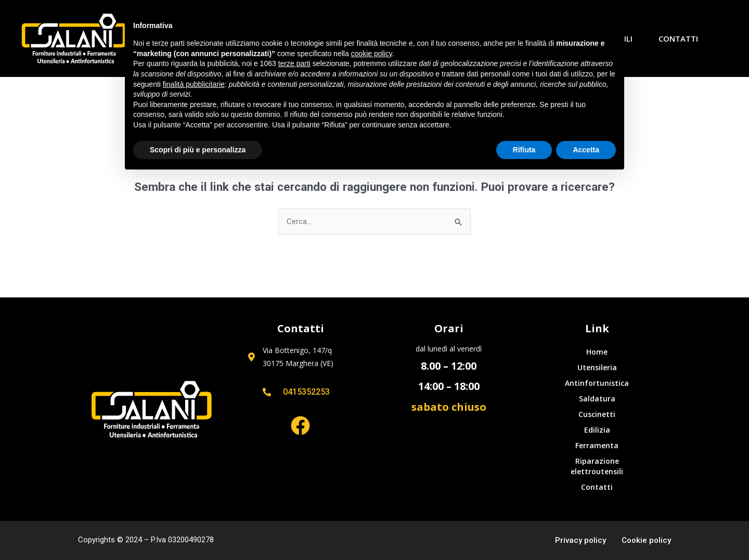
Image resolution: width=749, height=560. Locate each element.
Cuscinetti (597, 414)
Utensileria (597, 367)
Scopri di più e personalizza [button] (198, 150)
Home (597, 352)
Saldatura (597, 399)
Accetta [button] (586, 150)
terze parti (294, 63)
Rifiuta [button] (524, 150)
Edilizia (597, 430)
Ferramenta (597, 445)
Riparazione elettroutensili (597, 466)
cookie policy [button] (372, 54)
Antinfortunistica (597, 383)
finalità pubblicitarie (194, 84)
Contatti (678, 38)
